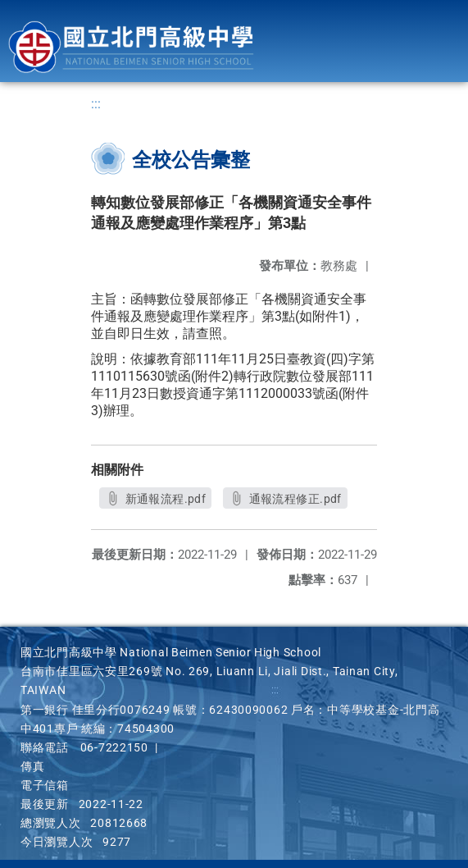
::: (96, 104)
